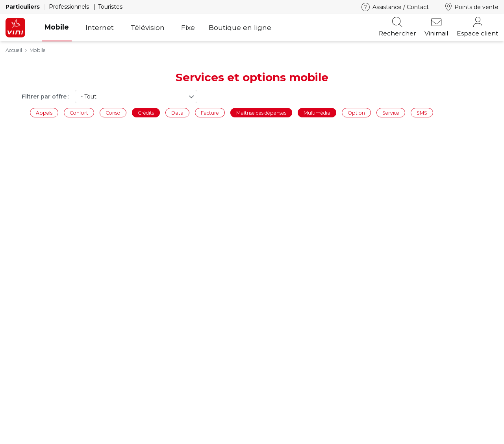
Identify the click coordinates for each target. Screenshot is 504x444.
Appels (44, 112)
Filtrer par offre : (45, 97)
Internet (100, 27)
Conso (113, 112)
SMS (422, 112)
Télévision (147, 27)
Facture (210, 112)
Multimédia (317, 112)
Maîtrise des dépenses (261, 112)
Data (177, 112)
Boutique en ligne (240, 27)
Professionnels (70, 7)
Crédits (146, 112)
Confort (79, 112)
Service (391, 112)
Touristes (110, 7)
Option (356, 112)
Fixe (188, 27)
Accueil (14, 50)
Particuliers (23, 7)
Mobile (57, 27)
